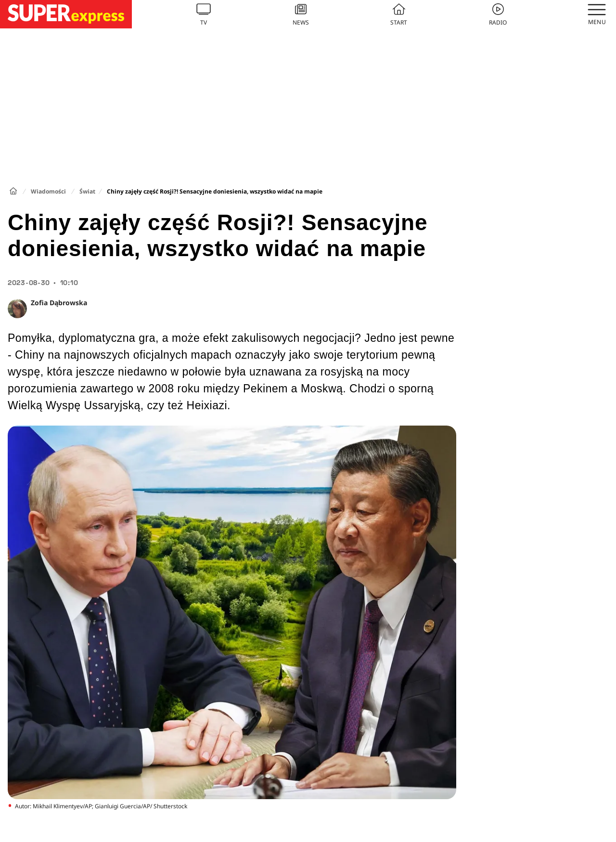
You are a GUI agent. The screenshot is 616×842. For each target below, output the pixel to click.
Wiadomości (48, 191)
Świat (87, 191)
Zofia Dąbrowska (59, 303)
